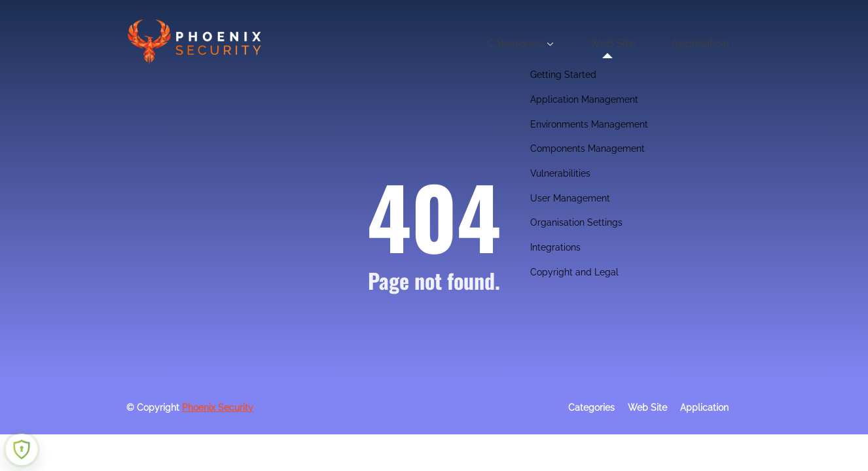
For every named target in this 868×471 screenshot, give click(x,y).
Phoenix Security (218, 408)
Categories (569, 43)
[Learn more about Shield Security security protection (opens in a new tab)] (22, 449)
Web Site (644, 43)
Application (711, 43)
